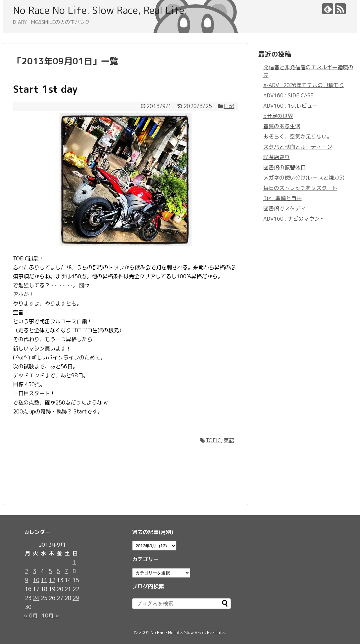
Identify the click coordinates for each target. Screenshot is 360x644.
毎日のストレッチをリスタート (300, 188)
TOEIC (213, 440)
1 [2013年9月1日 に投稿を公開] (74, 562)
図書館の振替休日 (284, 167)
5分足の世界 (278, 116)
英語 (229, 440)
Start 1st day (45, 89)
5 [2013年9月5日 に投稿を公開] (50, 571)
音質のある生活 (282, 126)
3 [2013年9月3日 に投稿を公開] (34, 571)
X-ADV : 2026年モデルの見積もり (304, 85)
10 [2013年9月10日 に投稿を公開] (36, 580)
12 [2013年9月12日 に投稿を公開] (52, 580)
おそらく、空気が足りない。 (298, 136)
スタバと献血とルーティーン (298, 147)
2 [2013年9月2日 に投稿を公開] (26, 571)
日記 (229, 106)
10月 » (50, 616)
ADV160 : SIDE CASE (288, 95)
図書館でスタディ (284, 208)
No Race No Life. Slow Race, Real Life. (100, 10)
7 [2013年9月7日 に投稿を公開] (66, 571)
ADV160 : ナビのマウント (294, 219)
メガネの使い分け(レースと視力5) (304, 178)
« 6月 (31, 616)
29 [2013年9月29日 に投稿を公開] (76, 598)
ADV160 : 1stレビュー (290, 106)
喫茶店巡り (277, 157)
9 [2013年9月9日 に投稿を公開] (26, 580)
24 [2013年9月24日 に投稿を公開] (36, 598)
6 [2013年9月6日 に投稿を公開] (58, 571)
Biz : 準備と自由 (283, 198)
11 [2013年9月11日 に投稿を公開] (44, 580)
